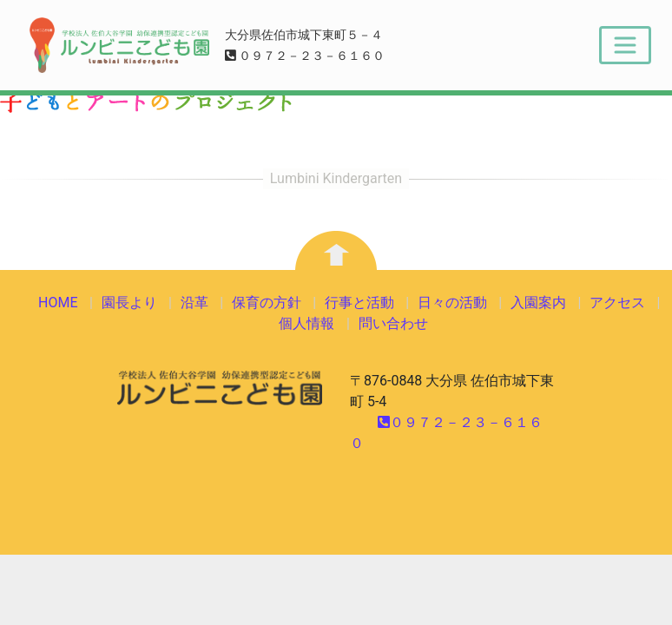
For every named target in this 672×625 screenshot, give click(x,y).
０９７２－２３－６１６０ (305, 56)
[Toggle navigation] (625, 45)
